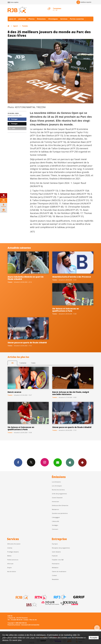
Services (64, 19)
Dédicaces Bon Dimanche (60, 505)
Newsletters (58, 462)
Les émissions (56, 482)
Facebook (18, 462)
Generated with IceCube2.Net (30, 625)
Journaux (22, 19)
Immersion (55, 502)
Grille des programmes (59, 494)
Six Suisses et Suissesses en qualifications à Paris (66, 310)
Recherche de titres (58, 490)
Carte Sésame (56, 552)
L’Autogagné (56, 517)
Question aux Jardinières (60, 513)
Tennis (25, 26)
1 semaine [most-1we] (23, 363)
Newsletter (55, 579)
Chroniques (53, 19)
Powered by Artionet (14, 625)
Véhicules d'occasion (14, 544)
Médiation (55, 568)
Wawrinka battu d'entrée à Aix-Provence (72, 277)
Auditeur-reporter (84, 2)
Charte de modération (59, 571)
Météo (9, 556)
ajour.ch (12, 19)
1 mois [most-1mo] (33, 363)
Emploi (9, 568)
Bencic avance (14, 392)
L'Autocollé (55, 521)
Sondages (55, 525)
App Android (82, 462)
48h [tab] (12, 363)
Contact (54, 575)
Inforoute (10, 564)
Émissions (41, 19)
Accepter (94, 638)
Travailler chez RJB (58, 560)
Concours (55, 529)
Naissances (55, 509)
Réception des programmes (61, 548)
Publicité (55, 556)
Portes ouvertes (77, 19)
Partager (13, 119)
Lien (12, 128)
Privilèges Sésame (13, 552)
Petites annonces (13, 560)
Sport (16, 26)
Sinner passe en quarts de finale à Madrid (27, 343)
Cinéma (10, 548)
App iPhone (70, 462)
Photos (32, 19)
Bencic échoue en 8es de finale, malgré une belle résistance (71, 393)
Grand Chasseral (57, 498)
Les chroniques (57, 486)
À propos (55, 544)
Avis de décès (12, 571)
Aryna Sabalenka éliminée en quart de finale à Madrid (26, 278)
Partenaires (56, 564)
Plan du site (33, 620)
